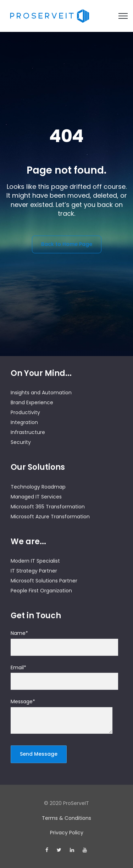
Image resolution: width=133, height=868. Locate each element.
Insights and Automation (41, 393)
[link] (50, 16)
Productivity (25, 412)
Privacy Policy (67, 833)
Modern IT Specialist (35, 561)
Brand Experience (32, 402)
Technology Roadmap (38, 487)
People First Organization (41, 591)
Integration (24, 422)
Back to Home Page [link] (67, 244)
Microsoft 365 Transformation (48, 507)
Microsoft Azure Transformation (50, 517)
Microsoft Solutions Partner (44, 581)
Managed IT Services (36, 497)
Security (21, 442)
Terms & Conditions (66, 818)
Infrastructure (28, 432)
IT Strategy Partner (34, 571)
